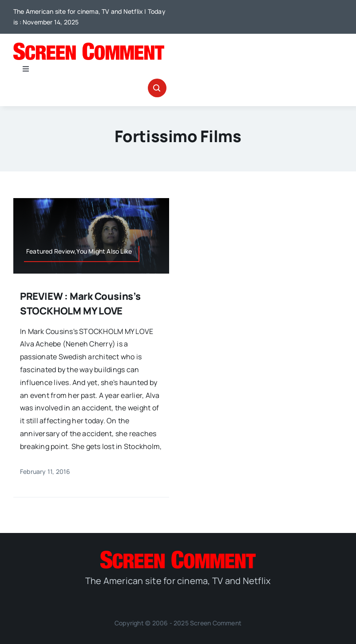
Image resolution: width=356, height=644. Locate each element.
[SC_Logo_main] (89, 46)
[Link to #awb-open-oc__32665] (157, 88)
